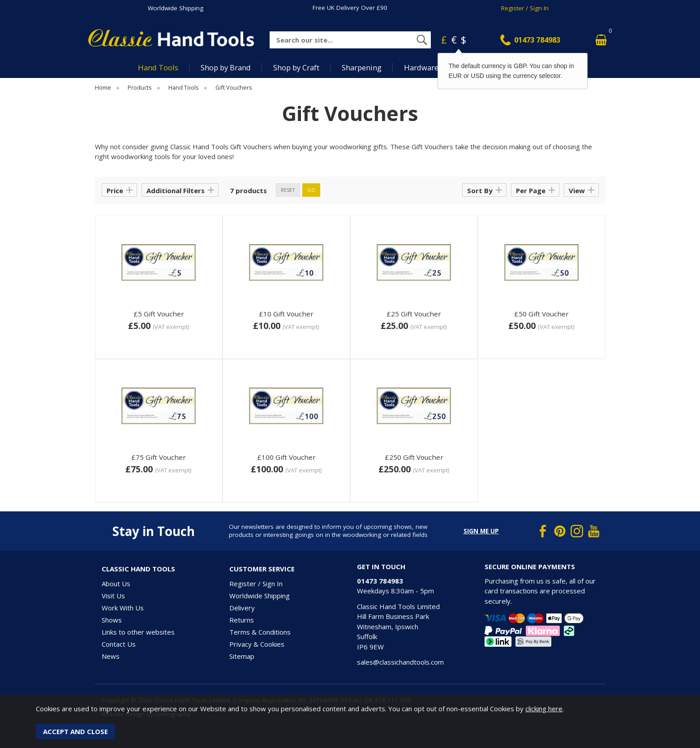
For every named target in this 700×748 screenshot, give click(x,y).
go (311, 190)
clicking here (544, 709)
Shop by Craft (296, 67)
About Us (116, 584)
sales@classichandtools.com (400, 662)
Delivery (242, 608)
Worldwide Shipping (176, 8)
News (111, 656)
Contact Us (119, 644)
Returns (242, 620)
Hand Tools (158, 67)
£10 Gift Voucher (286, 314)
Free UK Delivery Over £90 (350, 8)
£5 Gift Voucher (159, 314)
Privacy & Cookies (257, 644)
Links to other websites (138, 632)
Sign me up (481, 531)
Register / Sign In (525, 8)
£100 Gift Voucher (286, 457)
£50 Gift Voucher (541, 314)
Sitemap (242, 656)
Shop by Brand (226, 67)
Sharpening (362, 67)
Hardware (421, 67)
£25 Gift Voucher (414, 314)
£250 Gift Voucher (414, 457)
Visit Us (113, 596)
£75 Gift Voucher (159, 457)
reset (288, 190)
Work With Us (123, 608)
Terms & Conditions (260, 632)
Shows (112, 620)
